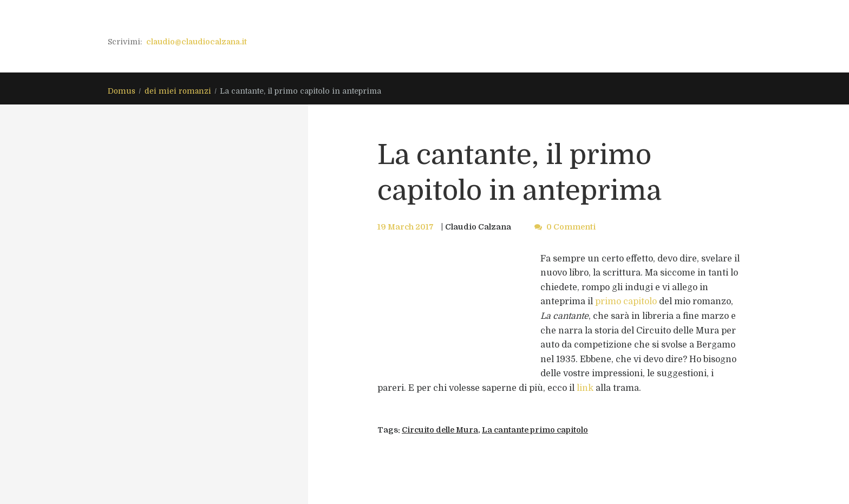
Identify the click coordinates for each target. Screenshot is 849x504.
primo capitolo (626, 302)
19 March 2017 (406, 227)
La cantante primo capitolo (537, 430)
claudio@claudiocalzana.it (197, 42)
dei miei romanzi (177, 91)
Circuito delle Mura (441, 430)
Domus (121, 91)
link (585, 388)
